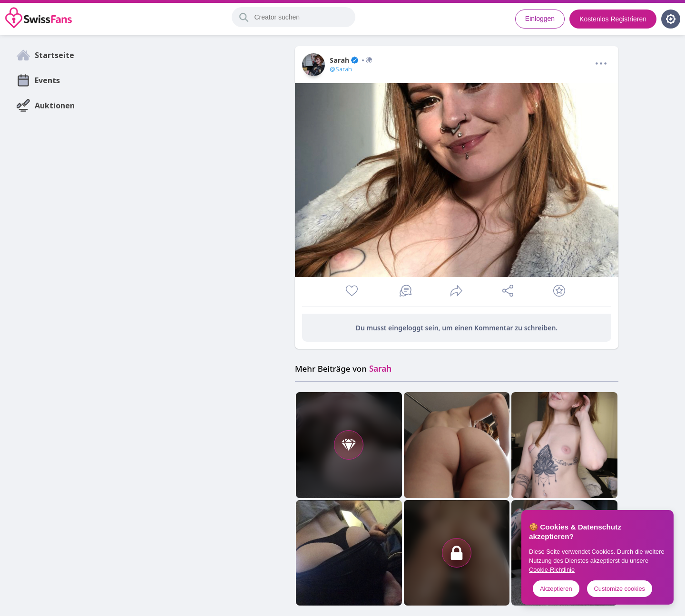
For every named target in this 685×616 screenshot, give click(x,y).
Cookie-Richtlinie (552, 570)
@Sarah (341, 69)
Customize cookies (620, 589)
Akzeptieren (556, 589)
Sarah (351, 60)
